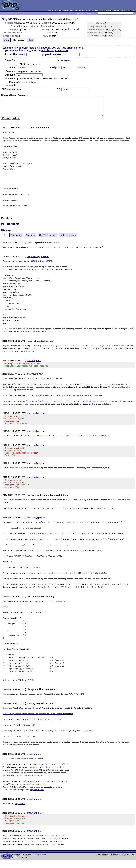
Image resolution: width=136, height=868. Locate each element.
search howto (106, 10)
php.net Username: (15, 54)
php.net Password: (53, 54)
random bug (125, 10)
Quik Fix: (10, 60)
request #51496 (37, 796)
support (58, 10)
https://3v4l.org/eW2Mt (15, 793)
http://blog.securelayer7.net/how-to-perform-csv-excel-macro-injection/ (38, 720)
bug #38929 (47, 261)
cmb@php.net (34, 761)
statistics (116, 10)
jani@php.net (34, 361)
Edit (31, 40)
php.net (51, 10)
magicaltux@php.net (38, 256)
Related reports (68, 235)
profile (61, 26)
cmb (54, 26)
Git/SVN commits (48, 235)
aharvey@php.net (36, 375)
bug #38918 (32, 261)
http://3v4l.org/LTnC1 (23, 687)
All (5, 235)
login (133, 10)
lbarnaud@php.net (37, 524)
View (7, 40)
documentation (68, 10)
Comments (16, 235)
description (66, 60)
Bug (5, 19)
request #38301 (23, 852)
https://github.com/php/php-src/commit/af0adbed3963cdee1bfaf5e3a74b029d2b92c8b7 (59, 402)
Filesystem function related (65, 29)
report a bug (80, 10)
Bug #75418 (20, 810)
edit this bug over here (55, 50)
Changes (30, 235)
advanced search (93, 10)
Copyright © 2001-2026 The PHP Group (29, 863)
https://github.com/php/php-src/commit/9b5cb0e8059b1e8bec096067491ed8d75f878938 (70, 439)
